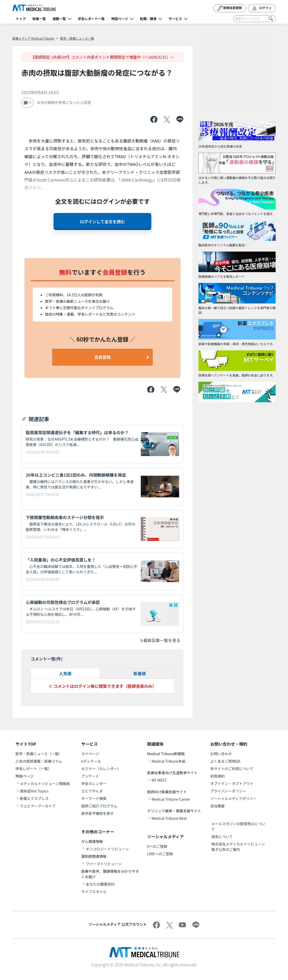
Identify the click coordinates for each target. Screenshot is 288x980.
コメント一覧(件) (47, 659)
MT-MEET (159, 780)
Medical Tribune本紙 (169, 761)
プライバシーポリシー (228, 791)
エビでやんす (92, 791)
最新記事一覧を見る (160, 640)
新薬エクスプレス (34, 798)
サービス (175, 19)
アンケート (90, 776)
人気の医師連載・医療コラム (39, 761)
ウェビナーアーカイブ (38, 806)
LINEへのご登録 (160, 854)
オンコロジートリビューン (107, 849)
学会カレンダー (94, 783)
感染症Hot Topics (34, 791)
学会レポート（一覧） (33, 769)
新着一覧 (39, 19)
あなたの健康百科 (100, 884)
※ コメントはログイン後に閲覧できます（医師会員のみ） (102, 686)
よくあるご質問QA (225, 761)
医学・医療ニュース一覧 (77, 38)
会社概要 (217, 806)
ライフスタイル (94, 892)
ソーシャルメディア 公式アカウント (118, 924)
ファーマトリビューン (104, 864)
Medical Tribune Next (169, 818)
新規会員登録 (230, 8)
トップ (21, 19)
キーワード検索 (94, 798)
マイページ (90, 754)
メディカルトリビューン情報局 (45, 783)
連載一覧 (59, 19)
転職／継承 (148, 19)
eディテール (91, 761)
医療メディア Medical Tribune (33, 38)
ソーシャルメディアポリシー (234, 798)
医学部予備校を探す (98, 813)
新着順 (139, 673)
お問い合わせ (221, 754)
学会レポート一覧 (91, 19)
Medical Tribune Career (171, 799)
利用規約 (217, 776)
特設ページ (120, 19)
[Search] (254, 19)
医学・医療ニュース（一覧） (39, 754)
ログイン (262, 8)
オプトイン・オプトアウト (232, 783)
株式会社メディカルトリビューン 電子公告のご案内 (240, 847)
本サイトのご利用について (232, 769)
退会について (222, 836)
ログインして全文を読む (102, 221)
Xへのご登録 (157, 846)
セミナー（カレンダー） (101, 769)
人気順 (65, 673)
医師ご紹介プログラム (99, 806)
